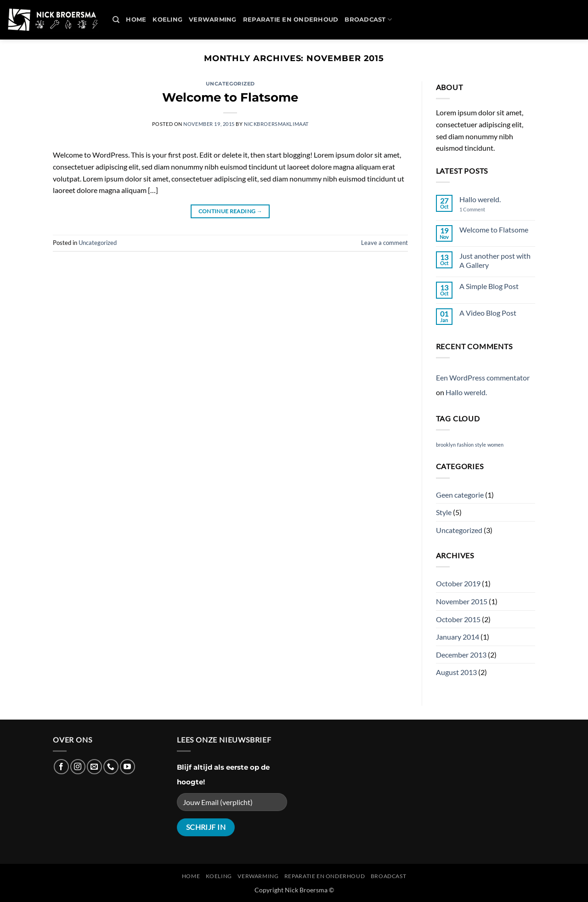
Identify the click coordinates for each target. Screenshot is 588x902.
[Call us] (111, 767)
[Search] (116, 20)
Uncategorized (230, 84)
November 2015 (462, 601)
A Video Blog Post (488, 313)
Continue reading (231, 211)
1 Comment (480, 209)
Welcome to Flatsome (230, 97)
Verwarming (213, 20)
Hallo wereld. (480, 199)
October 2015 (458, 619)
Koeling (167, 20)
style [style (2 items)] (481, 445)
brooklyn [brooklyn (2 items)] (446, 445)
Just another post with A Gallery (495, 260)
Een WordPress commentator (483, 377)
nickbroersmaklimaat (276, 124)
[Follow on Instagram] (78, 767)
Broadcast (368, 20)
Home (136, 20)
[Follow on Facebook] (61, 767)
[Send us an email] (94, 767)
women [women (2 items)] (495, 445)
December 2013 (461, 655)
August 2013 (456, 672)
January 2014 (458, 637)
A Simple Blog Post (489, 286)
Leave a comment (384, 243)
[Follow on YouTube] (127, 767)
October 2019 (458, 583)
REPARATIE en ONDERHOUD (291, 20)
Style (444, 512)
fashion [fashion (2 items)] (465, 445)
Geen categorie (460, 495)
